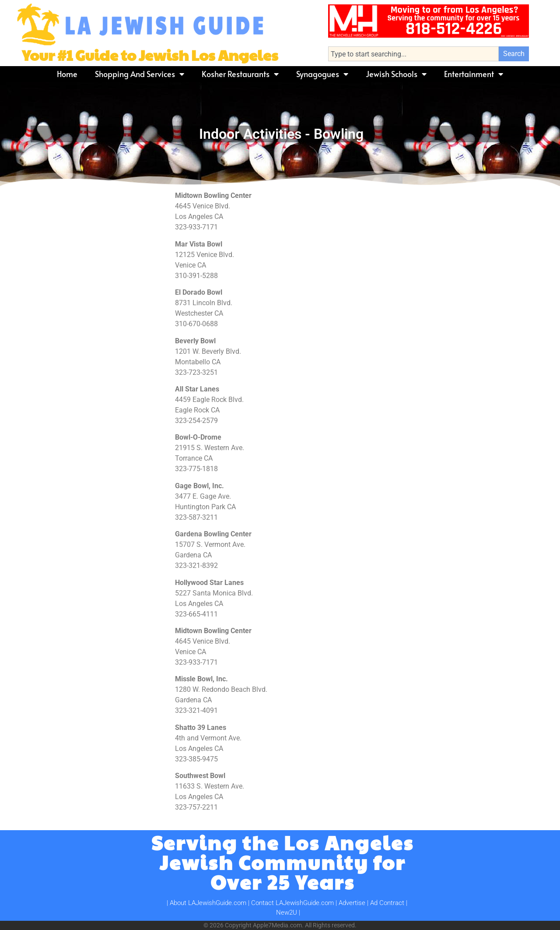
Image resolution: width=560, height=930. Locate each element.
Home (67, 74)
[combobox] (413, 54)
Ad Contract (387, 903)
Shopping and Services (140, 74)
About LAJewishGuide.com (208, 903)
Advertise (352, 903)
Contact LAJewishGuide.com (292, 903)
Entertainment (474, 74)
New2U (287, 912)
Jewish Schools (396, 74)
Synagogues (322, 74)
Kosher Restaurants (240, 74)
